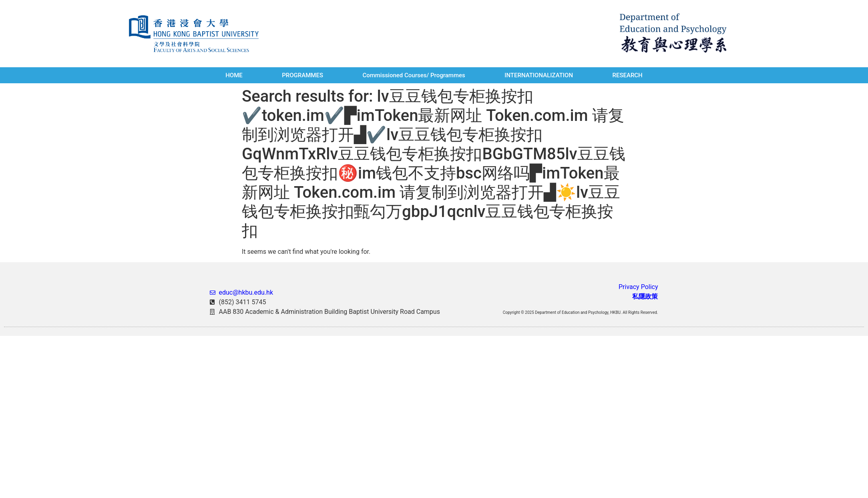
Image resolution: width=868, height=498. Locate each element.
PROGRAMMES (302, 75)
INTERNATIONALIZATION (539, 75)
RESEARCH (627, 75)
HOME (234, 75)
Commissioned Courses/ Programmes (414, 75)
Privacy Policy (638, 287)
